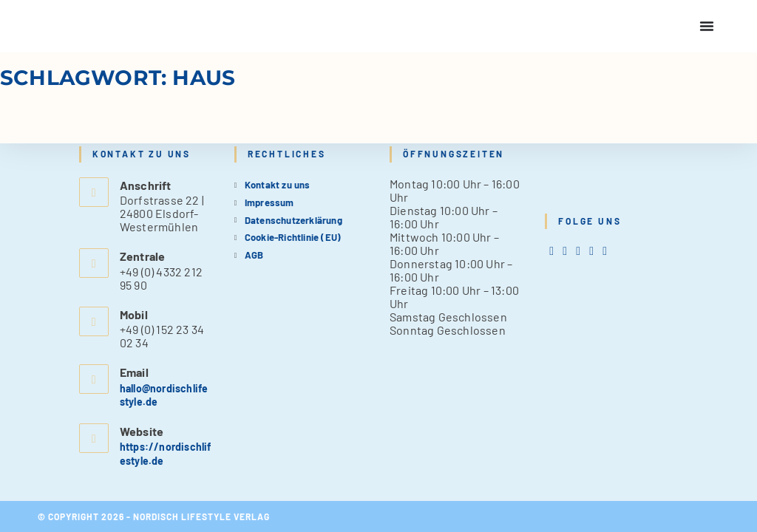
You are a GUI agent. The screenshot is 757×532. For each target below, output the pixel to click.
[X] (551, 250)
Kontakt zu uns (278, 184)
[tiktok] (605, 250)
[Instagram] (578, 250)
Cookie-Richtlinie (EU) (293, 236)
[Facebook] (565, 250)
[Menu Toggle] (707, 26)
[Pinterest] (591, 250)
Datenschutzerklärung (293, 219)
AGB (254, 254)
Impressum (269, 202)
